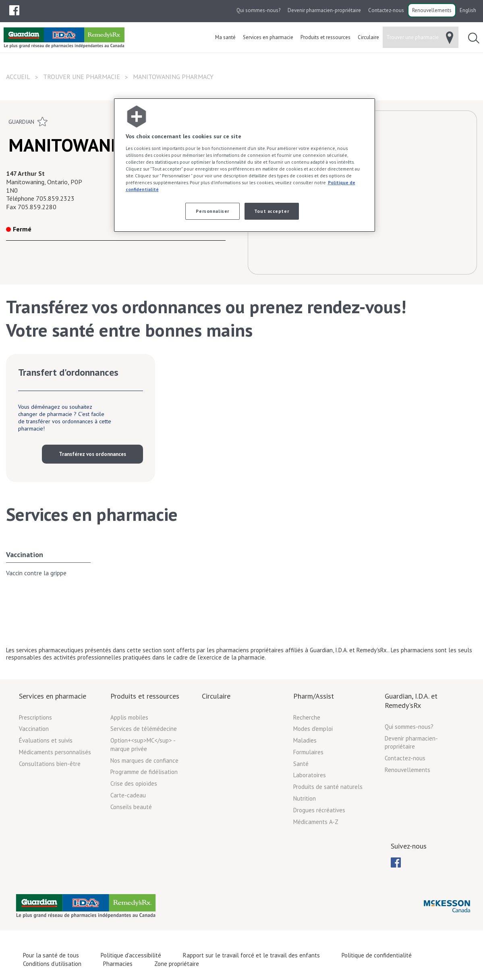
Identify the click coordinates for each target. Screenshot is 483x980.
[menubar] (14, 10)
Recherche (307, 717)
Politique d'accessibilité (131, 955)
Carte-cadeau (128, 795)
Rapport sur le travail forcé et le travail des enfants (251, 955)
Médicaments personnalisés (55, 752)
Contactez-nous (386, 10)
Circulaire (216, 696)
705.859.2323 (55, 198)
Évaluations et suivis (46, 740)
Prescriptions (35, 717)
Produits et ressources (145, 696)
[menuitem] (14, 10)
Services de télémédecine (144, 729)
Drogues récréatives (319, 810)
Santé (301, 764)
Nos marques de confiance (144, 760)
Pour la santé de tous (51, 955)
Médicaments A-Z (316, 822)
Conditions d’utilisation (52, 964)
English (468, 10)
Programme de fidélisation (144, 772)
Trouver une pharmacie (82, 77)
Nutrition (305, 798)
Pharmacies (118, 964)
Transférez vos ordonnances (92, 454)
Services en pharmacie (53, 696)
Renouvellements (432, 10)
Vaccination (25, 555)
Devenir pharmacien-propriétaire (324, 10)
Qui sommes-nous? (258, 10)
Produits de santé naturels (328, 787)
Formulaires (308, 752)
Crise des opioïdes (134, 783)
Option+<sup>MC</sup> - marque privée (143, 745)
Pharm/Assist (314, 696)
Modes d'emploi (313, 729)
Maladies (305, 740)
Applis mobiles (129, 717)
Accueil (18, 77)
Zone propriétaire (177, 964)
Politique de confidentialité (377, 955)
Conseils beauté (131, 807)
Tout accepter (272, 211)
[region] (245, 165)
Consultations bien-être (50, 764)
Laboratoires (310, 775)
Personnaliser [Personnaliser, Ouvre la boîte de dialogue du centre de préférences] (212, 211)
